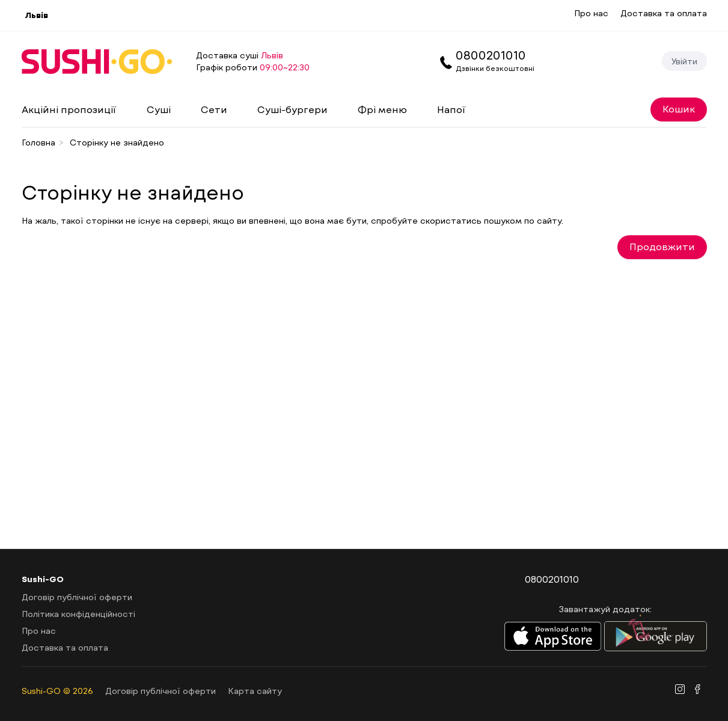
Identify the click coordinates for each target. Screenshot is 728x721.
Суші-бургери (292, 109)
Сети (214, 109)
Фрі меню (382, 109)
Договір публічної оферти (77, 597)
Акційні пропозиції (69, 109)
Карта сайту (255, 691)
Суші (159, 109)
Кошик (679, 109)
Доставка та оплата (664, 13)
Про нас (591, 13)
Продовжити (662, 246)
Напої (451, 109)
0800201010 (491, 55)
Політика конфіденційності (78, 614)
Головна (38, 142)
